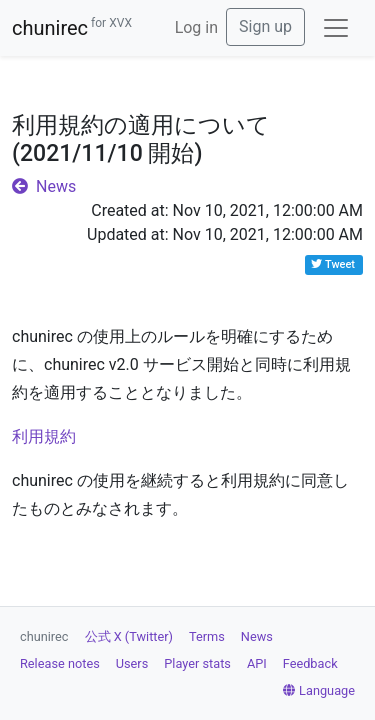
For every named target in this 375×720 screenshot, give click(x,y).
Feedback (310, 663)
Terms (207, 636)
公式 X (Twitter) (129, 636)
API (257, 663)
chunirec (72, 28)
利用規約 (44, 436)
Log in (196, 27)
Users (132, 663)
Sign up (265, 26)
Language (319, 690)
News (44, 186)
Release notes (60, 663)
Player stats (197, 663)
